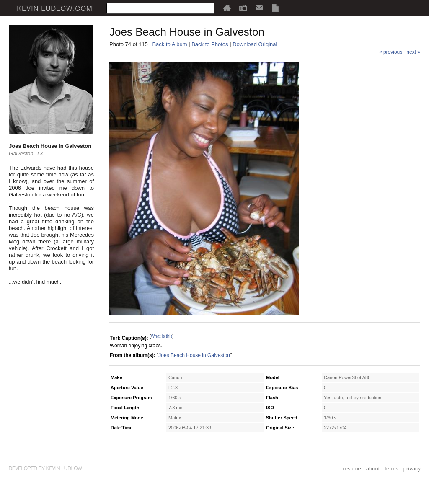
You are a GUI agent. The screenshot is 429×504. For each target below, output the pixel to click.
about (373, 469)
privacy (412, 469)
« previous (391, 52)
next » (413, 52)
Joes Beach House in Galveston (194, 355)
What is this (162, 336)
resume (352, 469)
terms (392, 469)
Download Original (255, 44)
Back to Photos (210, 44)
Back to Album (169, 44)
